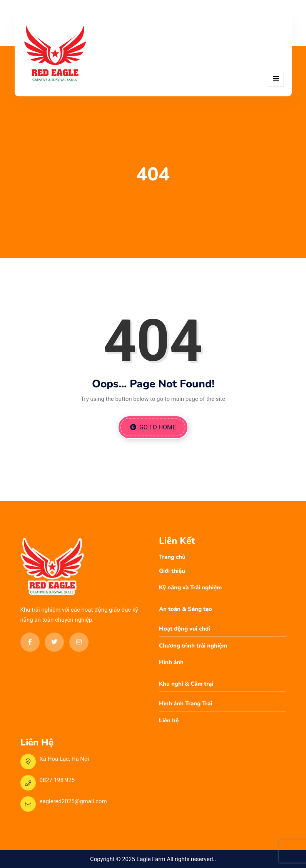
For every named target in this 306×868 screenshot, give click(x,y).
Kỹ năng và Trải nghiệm (190, 587)
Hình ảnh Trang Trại (186, 703)
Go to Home (153, 427)
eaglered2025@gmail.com (73, 801)
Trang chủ (172, 557)
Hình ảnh (171, 662)
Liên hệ (169, 720)
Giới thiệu (172, 571)
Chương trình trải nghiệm (193, 646)
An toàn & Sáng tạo (186, 609)
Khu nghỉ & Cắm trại (186, 684)
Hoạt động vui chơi (185, 629)
